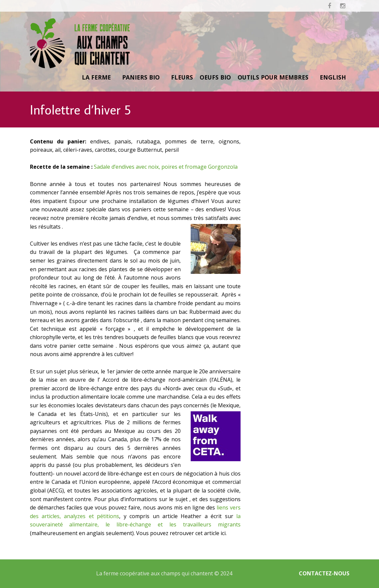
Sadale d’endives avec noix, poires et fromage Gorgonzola (166, 167)
